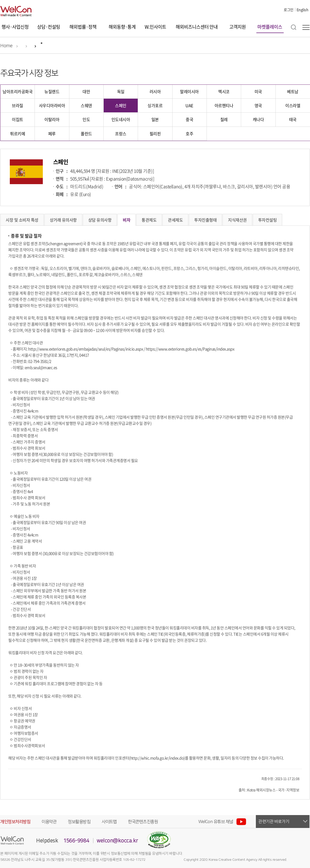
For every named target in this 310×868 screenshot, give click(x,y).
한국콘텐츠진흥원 (143, 822)
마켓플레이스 (270, 27)
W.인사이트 (155, 27)
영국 (258, 105)
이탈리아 (52, 119)
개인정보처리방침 (15, 822)
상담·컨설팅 (49, 27)
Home (6, 46)
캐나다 (258, 119)
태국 (293, 119)
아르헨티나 (224, 105)
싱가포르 (155, 105)
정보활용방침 (79, 822)
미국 (258, 91)
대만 (86, 91)
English (303, 10)
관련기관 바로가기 (274, 822)
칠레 (224, 119)
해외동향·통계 (122, 27)
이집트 (18, 119)
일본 (155, 119)
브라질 (18, 105)
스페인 (121, 105)
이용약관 (49, 822)
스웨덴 (86, 105)
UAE (189, 105)
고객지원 (238, 27)
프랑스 (121, 134)
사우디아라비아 (52, 105)
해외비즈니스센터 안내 (197, 27)
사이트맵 (109, 822)
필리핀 (155, 134)
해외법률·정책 (83, 27)
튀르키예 (18, 134)
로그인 (289, 10)
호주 (189, 134)
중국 (189, 119)
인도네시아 (121, 119)
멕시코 (224, 91)
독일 (121, 91)
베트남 (293, 91)
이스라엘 (293, 105)
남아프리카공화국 (18, 91)
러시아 (155, 91)
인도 (86, 119)
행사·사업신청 (15, 27)
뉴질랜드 (52, 91)
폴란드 (86, 134)
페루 (52, 134)
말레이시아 (189, 91)
